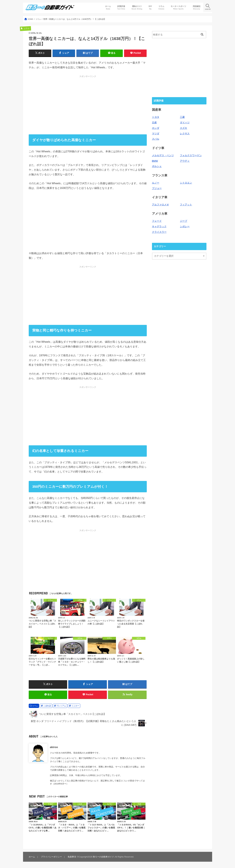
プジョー (157, 188)
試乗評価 (121, 8)
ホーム (108, 8)
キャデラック (159, 226)
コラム (161, 8)
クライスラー (159, 231)
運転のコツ (137, 8)
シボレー (185, 226)
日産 (154, 123)
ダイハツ (185, 123)
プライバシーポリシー (51, 858)
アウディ (185, 161)
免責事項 (71, 858)
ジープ (184, 220)
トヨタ (156, 117)
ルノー (156, 182)
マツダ (156, 133)
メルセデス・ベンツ (163, 155)
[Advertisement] (88, 105)
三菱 (182, 117)
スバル (156, 139)
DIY (150, 8)
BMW (155, 161)
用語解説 (197, 8)
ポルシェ (157, 166)
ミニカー (75, 707)
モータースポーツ (178, 8)
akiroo (54, 748)
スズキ (184, 128)
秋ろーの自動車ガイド (103, 858)
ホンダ (156, 128)
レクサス (185, 133)
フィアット (186, 204)
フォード (157, 220)
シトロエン (186, 182)
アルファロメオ (160, 204)
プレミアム (61, 707)
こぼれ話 (47, 707)
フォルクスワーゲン (191, 155)
